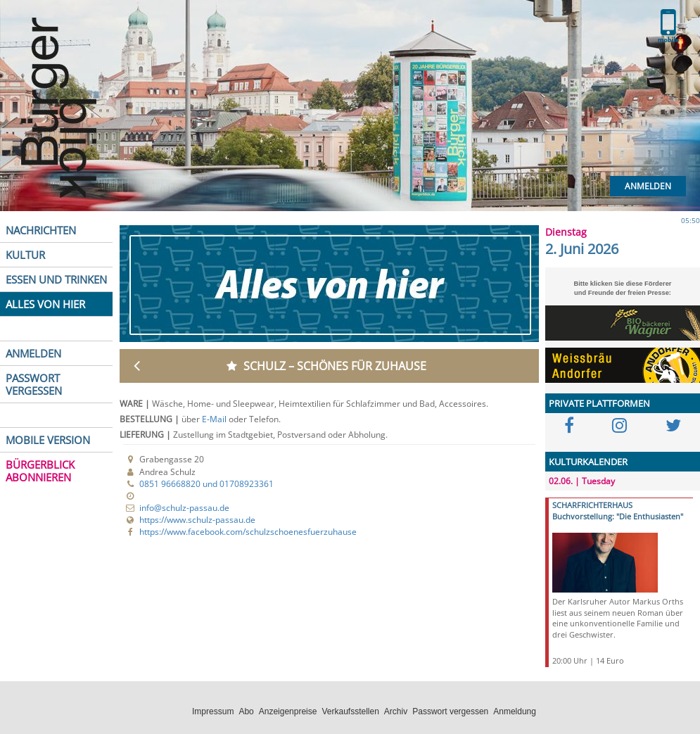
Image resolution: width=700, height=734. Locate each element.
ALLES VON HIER (45, 304)
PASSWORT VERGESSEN (34, 384)
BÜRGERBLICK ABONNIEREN (40, 471)
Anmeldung (515, 711)
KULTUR (25, 255)
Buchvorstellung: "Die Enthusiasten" (618, 516)
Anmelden (648, 186)
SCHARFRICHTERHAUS (592, 505)
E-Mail (215, 419)
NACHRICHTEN (41, 230)
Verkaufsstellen (350, 711)
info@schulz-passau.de (184, 508)
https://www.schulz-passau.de (197, 520)
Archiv (396, 711)
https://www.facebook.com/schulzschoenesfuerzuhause (248, 532)
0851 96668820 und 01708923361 (206, 484)
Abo (246, 711)
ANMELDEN (33, 353)
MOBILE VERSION (48, 440)
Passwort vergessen (450, 711)
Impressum (213, 711)
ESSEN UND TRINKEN (56, 279)
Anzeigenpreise (288, 711)
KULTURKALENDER (588, 462)
